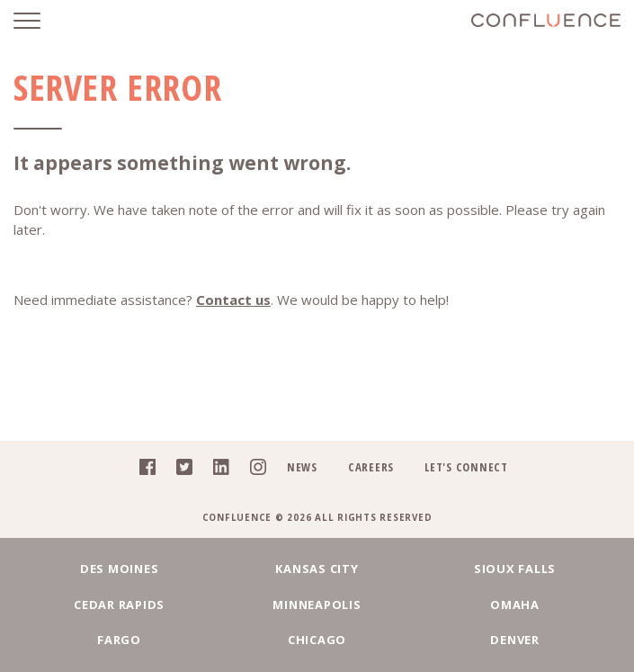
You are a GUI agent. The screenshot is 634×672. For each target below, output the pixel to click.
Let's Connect (466, 467)
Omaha (515, 605)
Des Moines (120, 569)
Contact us (233, 300)
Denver (515, 640)
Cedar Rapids (119, 605)
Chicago (317, 640)
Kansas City (317, 569)
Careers (371, 467)
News (302, 467)
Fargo (119, 640)
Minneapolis (317, 605)
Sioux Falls (515, 569)
